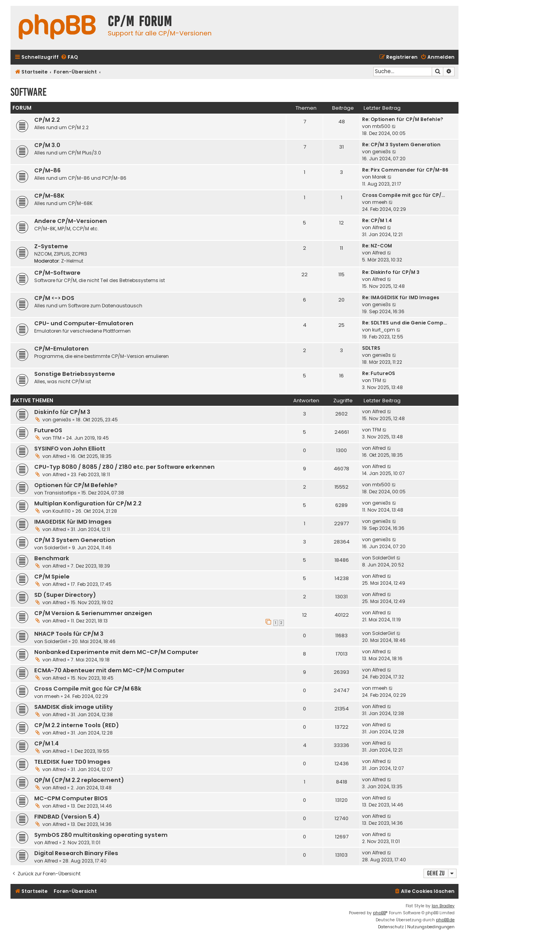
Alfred (379, 227)
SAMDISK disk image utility (73, 707)
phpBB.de (445, 920)
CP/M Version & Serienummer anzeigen (93, 613)
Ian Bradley (443, 906)
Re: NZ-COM (377, 246)
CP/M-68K (49, 196)
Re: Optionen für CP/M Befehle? (402, 119)
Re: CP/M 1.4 (377, 220)
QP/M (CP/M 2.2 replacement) (79, 780)
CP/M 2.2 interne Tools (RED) (77, 725)
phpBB (379, 913)
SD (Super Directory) (65, 595)
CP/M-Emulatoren (61, 349)
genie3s (381, 152)
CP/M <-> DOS (54, 298)
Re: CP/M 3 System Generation (401, 145)
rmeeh (380, 202)
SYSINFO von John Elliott (70, 449)
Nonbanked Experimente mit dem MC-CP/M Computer (116, 652)
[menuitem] (69, 57)
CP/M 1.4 (46, 743)
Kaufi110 (62, 511)
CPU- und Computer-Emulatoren (84, 323)
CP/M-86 (47, 170)
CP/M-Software (57, 273)
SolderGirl (56, 548)
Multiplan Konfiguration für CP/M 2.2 (88, 503)
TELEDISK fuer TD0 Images (72, 762)
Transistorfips (60, 493)
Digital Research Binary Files (76, 853)
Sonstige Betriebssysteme (75, 374)
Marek (379, 177)
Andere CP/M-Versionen (71, 221)
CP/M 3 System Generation (75, 540)
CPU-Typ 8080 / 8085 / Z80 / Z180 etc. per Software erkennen (124, 467)
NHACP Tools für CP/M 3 (69, 634)
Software (29, 92)
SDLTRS (371, 348)
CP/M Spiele (52, 577)
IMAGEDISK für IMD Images (73, 522)
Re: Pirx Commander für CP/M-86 (405, 170)
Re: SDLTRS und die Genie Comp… (404, 323)
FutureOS (48, 430)
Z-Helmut (72, 261)
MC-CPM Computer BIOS (71, 798)
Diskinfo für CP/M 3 (62, 412)
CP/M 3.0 (47, 145)
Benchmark (52, 558)
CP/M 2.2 (47, 120)
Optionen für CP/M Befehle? (76, 485)
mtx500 (381, 126)
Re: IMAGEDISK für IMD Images (401, 297)
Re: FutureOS (379, 373)
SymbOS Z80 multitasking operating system (101, 835)
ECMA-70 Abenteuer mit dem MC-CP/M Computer (109, 670)
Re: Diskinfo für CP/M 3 (391, 272)
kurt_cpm (384, 330)
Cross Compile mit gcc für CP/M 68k (88, 689)
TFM (377, 380)
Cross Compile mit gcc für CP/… (403, 195)
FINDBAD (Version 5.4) (67, 817)
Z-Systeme (51, 246)
